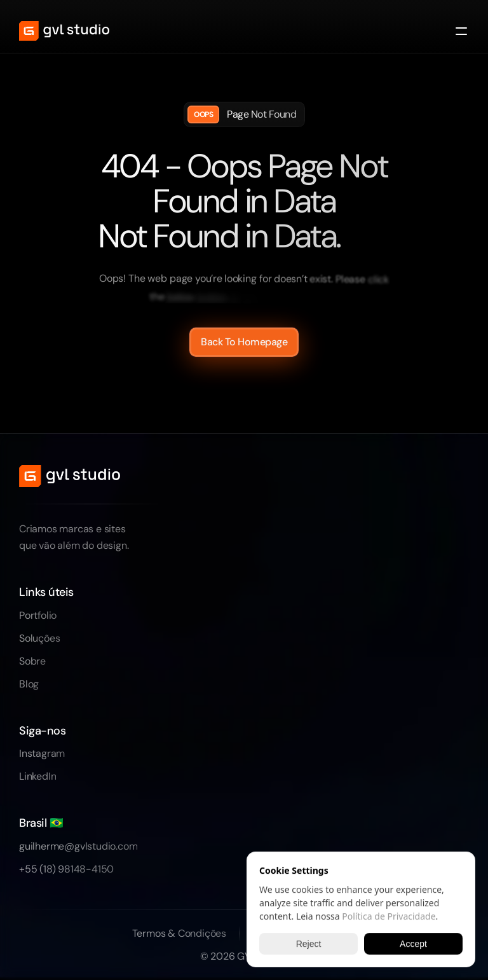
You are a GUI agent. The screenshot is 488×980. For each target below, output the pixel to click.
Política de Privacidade (389, 916)
